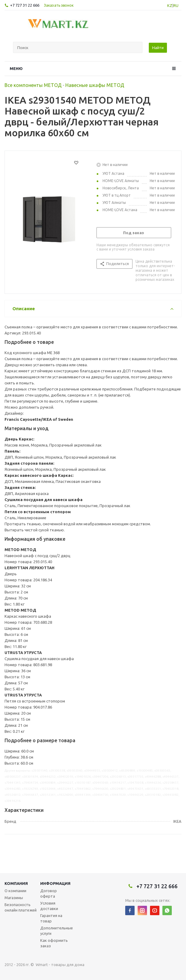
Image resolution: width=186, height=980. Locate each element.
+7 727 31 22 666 (25, 5)
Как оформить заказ (54, 943)
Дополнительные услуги (57, 931)
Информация (55, 883)
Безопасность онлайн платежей (21, 907)
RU (176, 5)
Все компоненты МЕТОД (33, 85)
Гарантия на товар (51, 918)
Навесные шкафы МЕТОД (95, 85)
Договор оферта (49, 893)
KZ (170, 5)
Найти (158, 48)
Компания (16, 883)
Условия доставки (49, 906)
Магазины (14, 898)
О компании (15, 891)
